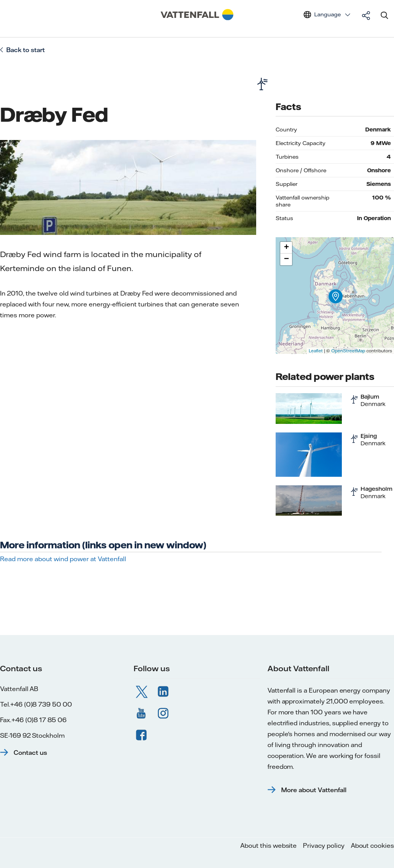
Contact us (30, 752)
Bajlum (370, 397)
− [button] (286, 259)
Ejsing (369, 436)
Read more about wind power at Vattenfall (63, 559)
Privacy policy (324, 845)
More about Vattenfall (314, 790)
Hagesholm (376, 489)
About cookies (372, 845)
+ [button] (286, 248)
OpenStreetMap (348, 351)
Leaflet (316, 351)
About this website (268, 845)
